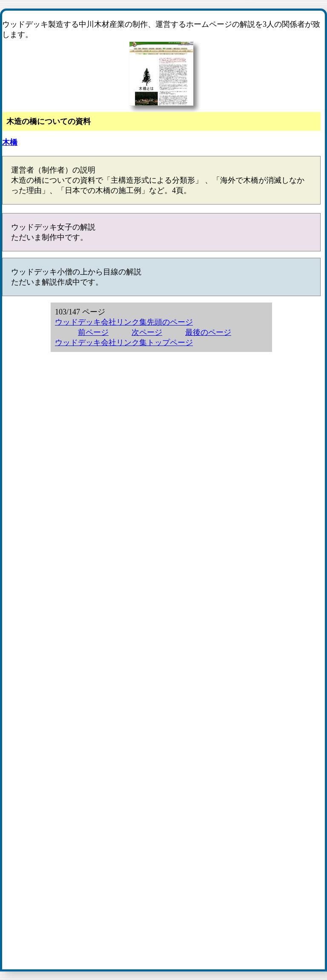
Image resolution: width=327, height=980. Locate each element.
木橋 (10, 142)
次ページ (147, 332)
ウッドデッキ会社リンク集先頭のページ (124, 322)
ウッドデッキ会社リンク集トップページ (124, 343)
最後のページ (208, 332)
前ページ (93, 332)
